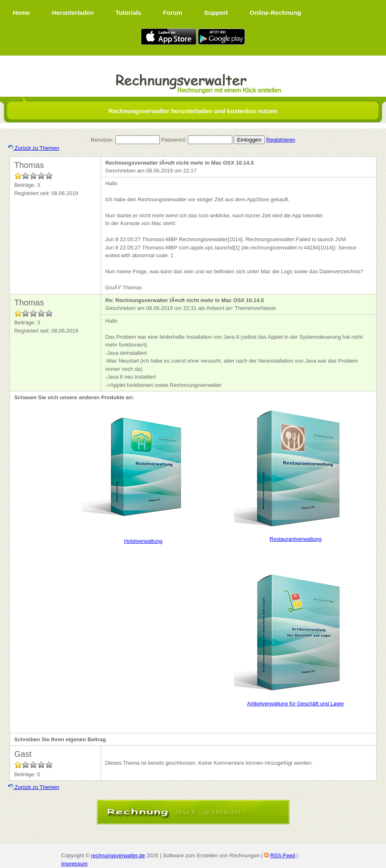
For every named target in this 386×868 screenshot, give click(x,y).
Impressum (75, 864)
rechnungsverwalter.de (118, 855)
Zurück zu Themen (34, 148)
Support (216, 13)
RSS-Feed (283, 855)
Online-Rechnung (275, 13)
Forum (173, 13)
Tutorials (128, 13)
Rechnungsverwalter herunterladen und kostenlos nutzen (193, 111)
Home (21, 13)
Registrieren (281, 140)
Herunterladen (73, 13)
